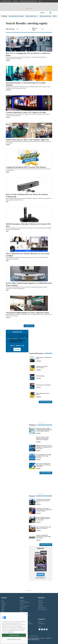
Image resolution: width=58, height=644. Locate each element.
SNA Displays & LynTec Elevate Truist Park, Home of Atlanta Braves (43, 501)
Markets (21, 610)
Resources (4, 604)
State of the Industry (42, 608)
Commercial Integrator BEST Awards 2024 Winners (26, 167)
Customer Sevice (41, 624)
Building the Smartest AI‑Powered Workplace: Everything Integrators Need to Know (44, 447)
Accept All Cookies (14, 635)
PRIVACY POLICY (36, 640)
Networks (22, 612)
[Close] (26, 614)
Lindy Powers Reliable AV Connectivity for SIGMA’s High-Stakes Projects (44, 537)
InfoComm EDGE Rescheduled (16, 16)
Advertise (15, 1)
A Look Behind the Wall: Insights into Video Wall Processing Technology (44, 456)
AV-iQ (40, 1)
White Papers (41, 602)
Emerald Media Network (6, 1)
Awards (8, 172)
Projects (38, 504)
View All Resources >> (43, 610)
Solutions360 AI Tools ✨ (32, 16)
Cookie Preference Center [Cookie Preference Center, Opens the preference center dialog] (14, 639)
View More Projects (46, 545)
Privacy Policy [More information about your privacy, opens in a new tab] (10, 632)
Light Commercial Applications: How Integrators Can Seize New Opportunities (43, 465)
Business (22, 604)
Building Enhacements (24, 602)
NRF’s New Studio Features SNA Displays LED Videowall (44, 528)
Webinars (38, 433)
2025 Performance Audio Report (43, 385)
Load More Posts (29, 326)
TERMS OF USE (28, 640)
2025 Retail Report (40, 376)
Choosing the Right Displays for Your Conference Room (27, 313)
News (7, 202)
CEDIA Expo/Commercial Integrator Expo (28, 1)
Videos (3, 612)
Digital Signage (23, 608)
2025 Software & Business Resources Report (42, 367)
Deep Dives (39, 361)
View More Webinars (46, 473)
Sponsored (8, 90)
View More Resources (45, 402)
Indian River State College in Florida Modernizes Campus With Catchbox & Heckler (44, 510)
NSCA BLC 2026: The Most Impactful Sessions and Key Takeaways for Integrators (42, 438)
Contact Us (40, 622)
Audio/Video (22, 600)
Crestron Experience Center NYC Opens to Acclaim (26, 112)
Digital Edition (41, 606)
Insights (8, 60)
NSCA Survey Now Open (46, 16)
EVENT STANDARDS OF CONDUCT (37, 638)
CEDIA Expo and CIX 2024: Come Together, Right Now (28, 140)
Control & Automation (24, 606)
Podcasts (3, 606)
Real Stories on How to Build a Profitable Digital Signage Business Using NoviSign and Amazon (44, 430)
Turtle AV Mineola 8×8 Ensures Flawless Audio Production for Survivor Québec (43, 519)
